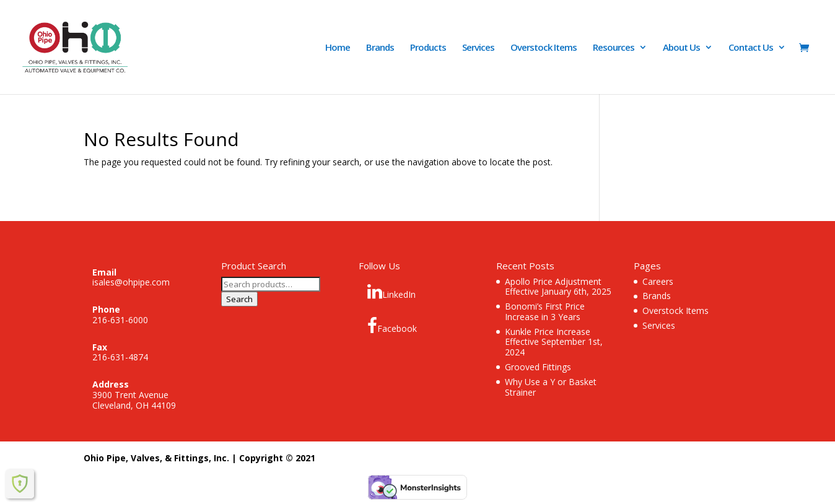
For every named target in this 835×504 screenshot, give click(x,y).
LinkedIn (391, 292)
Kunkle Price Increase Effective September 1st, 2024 (554, 342)
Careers (658, 281)
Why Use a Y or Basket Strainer (551, 387)
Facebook (392, 326)
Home (338, 48)
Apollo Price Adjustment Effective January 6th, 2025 (558, 287)
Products (428, 48)
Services (478, 48)
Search (239, 299)
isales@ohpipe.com (131, 282)
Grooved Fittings (538, 367)
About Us (681, 48)
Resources (614, 48)
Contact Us (751, 48)
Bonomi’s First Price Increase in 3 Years (545, 311)
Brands (380, 48)
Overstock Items (544, 48)
